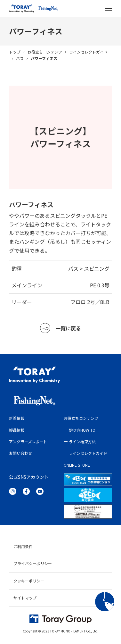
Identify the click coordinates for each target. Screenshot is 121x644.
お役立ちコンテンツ (45, 52)
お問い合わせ (20, 453)
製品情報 (17, 430)
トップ (15, 52)
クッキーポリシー (29, 581)
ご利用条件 (23, 546)
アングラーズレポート (28, 441)
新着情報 (17, 418)
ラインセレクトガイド (88, 52)
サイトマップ (25, 598)
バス (20, 58)
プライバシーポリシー (33, 563)
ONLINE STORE (77, 465)
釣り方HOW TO (82, 430)
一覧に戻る (60, 328)
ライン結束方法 (82, 441)
